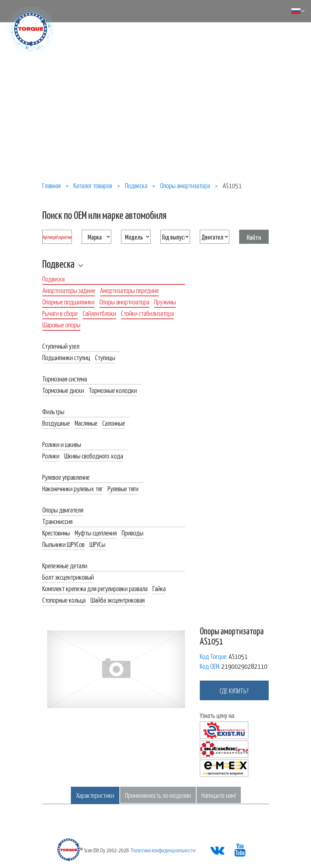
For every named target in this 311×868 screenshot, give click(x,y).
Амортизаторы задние (69, 290)
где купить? (234, 690)
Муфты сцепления (96, 532)
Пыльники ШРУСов (63, 544)
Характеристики (95, 795)
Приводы (133, 532)
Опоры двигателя (63, 510)
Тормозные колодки (113, 390)
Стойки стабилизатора (147, 313)
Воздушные (56, 423)
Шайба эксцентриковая (118, 600)
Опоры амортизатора (124, 301)
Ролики (51, 455)
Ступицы (105, 357)
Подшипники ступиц (66, 357)
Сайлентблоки (99, 313)
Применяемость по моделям (158, 795)
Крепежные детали (65, 565)
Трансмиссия (57, 521)
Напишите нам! (219, 795)
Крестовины (56, 532)
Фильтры (53, 411)
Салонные (114, 423)
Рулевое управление (66, 477)
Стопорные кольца (64, 600)
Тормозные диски (63, 390)
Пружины (165, 301)
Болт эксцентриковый (68, 577)
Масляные (86, 423)
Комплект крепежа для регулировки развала (95, 588)
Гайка (159, 588)
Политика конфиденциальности (163, 850)
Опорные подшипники (68, 301)
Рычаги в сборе (60, 313)
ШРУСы (97, 544)
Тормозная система (65, 378)
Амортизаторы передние (129, 290)
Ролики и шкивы (62, 444)
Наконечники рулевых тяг (73, 488)
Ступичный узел (61, 346)
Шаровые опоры (61, 324)
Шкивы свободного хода (94, 455)
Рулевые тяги (123, 488)
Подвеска (58, 263)
